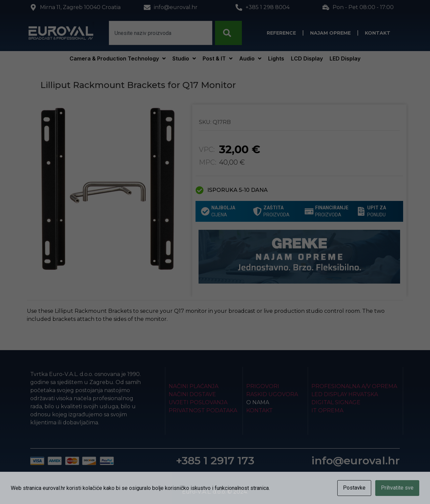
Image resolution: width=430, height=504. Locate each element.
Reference (281, 33)
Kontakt (378, 33)
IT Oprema (327, 410)
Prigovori (263, 386)
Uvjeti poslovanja (198, 402)
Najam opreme (330, 33)
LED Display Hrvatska (345, 394)
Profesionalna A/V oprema (354, 386)
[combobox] (161, 33)
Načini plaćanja (193, 386)
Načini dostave (192, 394)
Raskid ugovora (272, 394)
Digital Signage (336, 402)
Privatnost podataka (203, 410)
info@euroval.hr (356, 460)
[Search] (228, 33)
